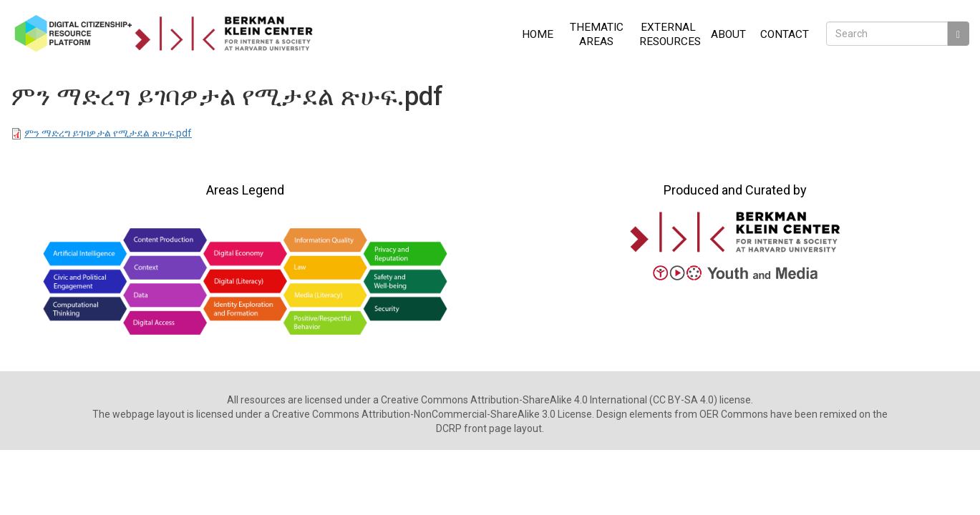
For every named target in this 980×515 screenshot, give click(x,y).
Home (538, 34)
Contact (785, 34)
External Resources (670, 34)
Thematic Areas (597, 34)
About (728, 34)
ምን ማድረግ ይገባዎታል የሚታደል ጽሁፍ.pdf (108, 133)
